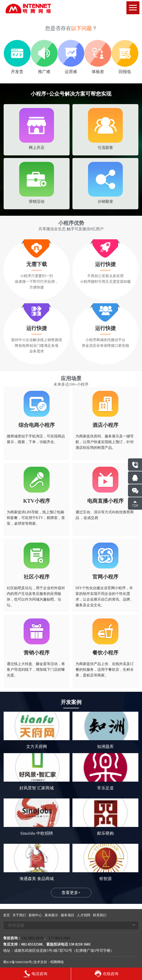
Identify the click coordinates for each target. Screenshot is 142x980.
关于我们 (19, 915)
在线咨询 (107, 974)
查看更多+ (71, 893)
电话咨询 (35, 974)
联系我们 (100, 915)
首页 (6, 915)
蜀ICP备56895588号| (18, 962)
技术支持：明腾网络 (49, 962)
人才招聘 (84, 915)
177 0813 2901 (59, 938)
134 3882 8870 (32, 938)
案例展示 (51, 915)
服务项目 (67, 915)
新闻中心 (35, 915)
